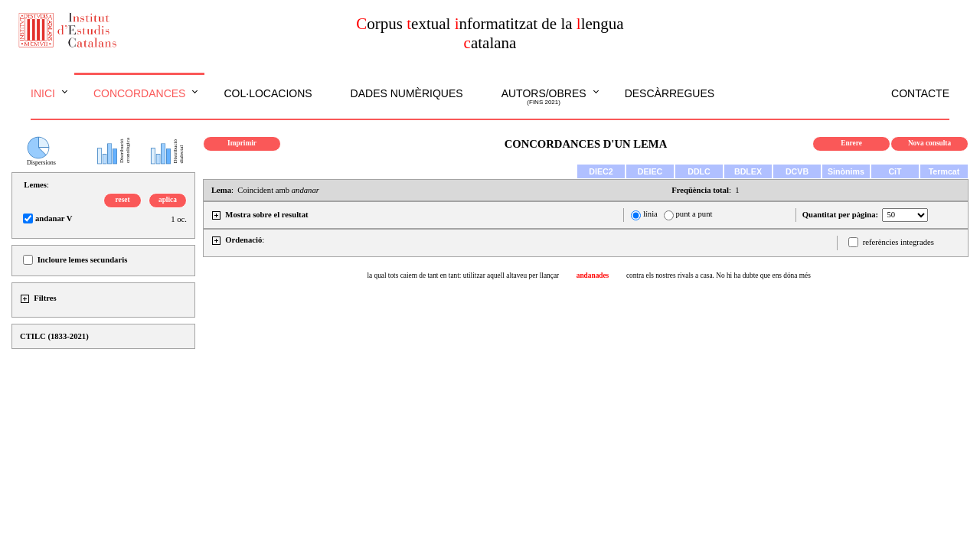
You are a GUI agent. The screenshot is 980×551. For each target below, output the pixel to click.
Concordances (140, 93)
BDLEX (748, 171)
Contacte (920, 93)
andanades (593, 275)
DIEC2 (601, 171)
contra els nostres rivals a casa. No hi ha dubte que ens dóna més (719, 275)
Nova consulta (929, 143)
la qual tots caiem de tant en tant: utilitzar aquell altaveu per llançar (463, 275)
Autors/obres (544, 97)
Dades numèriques (407, 93)
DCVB (797, 171)
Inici (43, 93)
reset (123, 200)
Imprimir (242, 143)
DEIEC (650, 171)
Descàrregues (670, 93)
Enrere (851, 143)
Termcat (944, 171)
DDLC (699, 171)
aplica (168, 200)
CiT (895, 171)
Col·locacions (268, 93)
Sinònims (846, 171)
